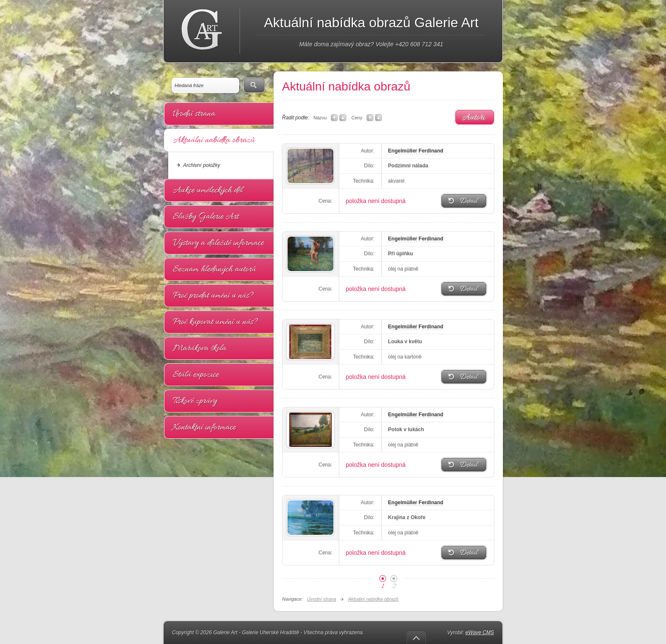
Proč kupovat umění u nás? (215, 322)
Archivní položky (202, 165)
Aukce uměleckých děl (208, 190)
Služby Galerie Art (206, 217)
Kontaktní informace (204, 427)
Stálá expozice (196, 375)
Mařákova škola (200, 348)
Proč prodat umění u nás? (213, 296)
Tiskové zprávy (195, 401)
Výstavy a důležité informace (218, 243)
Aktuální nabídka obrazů (214, 140)
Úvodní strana (194, 114)
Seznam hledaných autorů (214, 269)
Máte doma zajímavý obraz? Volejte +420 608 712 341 (371, 44)
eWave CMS (480, 633)
